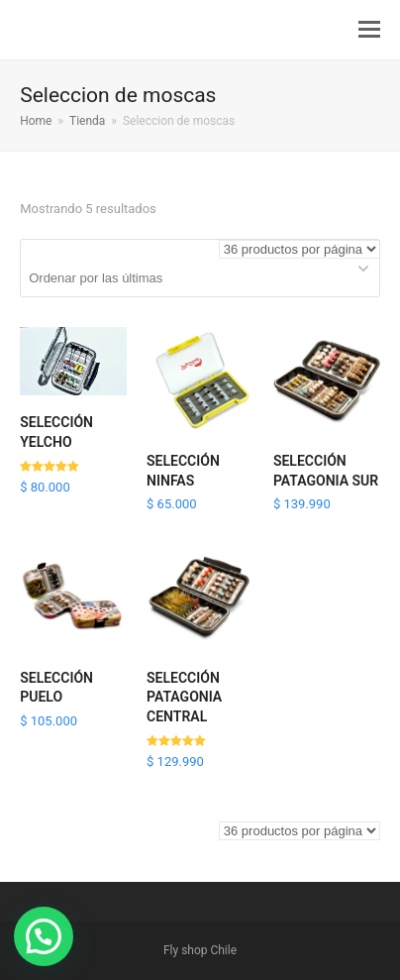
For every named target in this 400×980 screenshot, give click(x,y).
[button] (369, 30)
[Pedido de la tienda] (200, 278)
